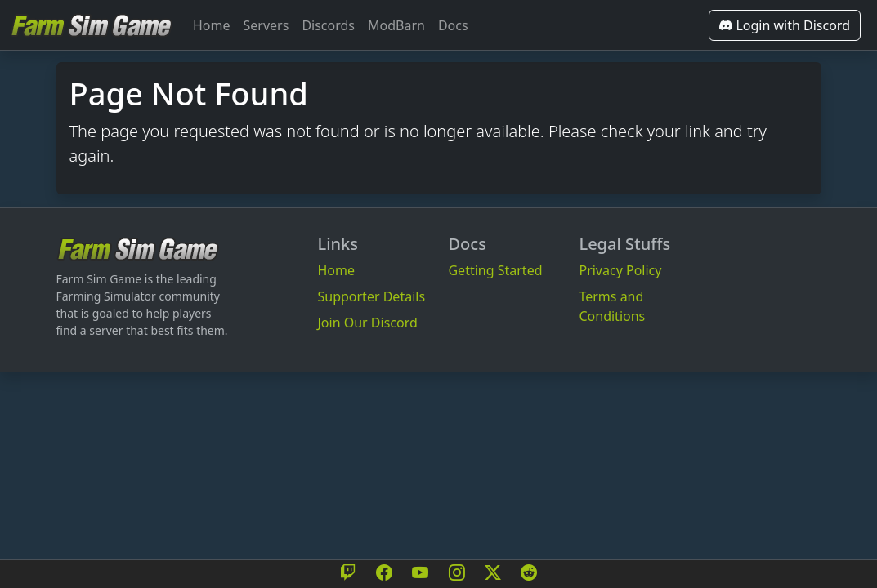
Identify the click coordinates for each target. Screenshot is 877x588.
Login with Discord (785, 25)
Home (212, 25)
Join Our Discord (367, 323)
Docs (453, 25)
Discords (328, 25)
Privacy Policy (620, 270)
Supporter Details (371, 296)
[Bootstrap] (138, 249)
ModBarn (396, 25)
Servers (266, 25)
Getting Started (495, 270)
